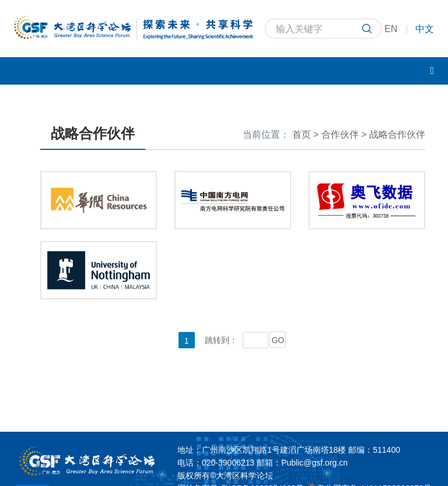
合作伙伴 (340, 134)
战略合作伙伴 (397, 134)
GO (278, 340)
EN (391, 29)
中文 (425, 29)
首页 (302, 134)
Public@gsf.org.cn (314, 463)
